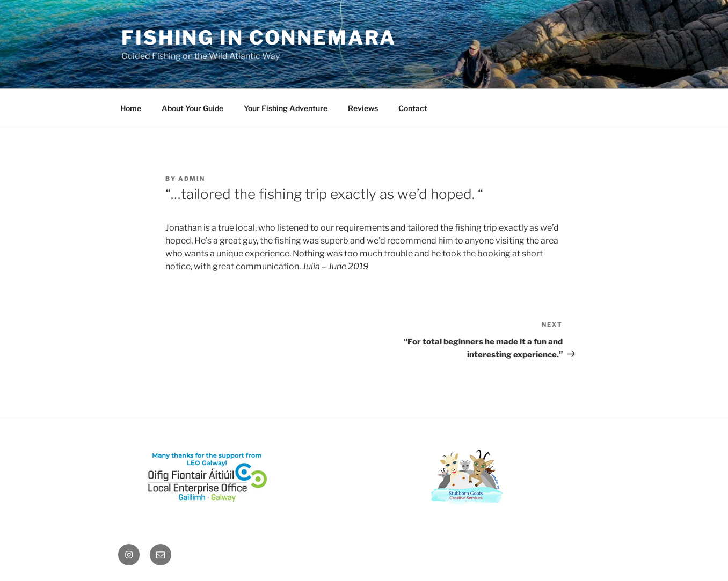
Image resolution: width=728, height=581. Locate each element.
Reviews (363, 108)
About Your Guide (192, 108)
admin (192, 179)
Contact (413, 108)
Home (131, 108)
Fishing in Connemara (259, 38)
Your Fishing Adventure (286, 108)
